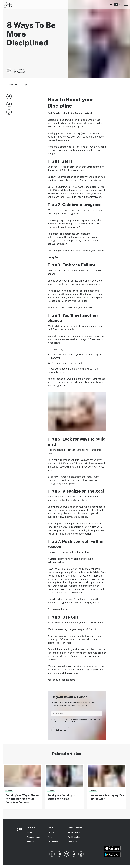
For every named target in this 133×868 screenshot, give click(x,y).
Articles (10, 85)
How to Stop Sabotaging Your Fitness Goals (107, 797)
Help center (53, 842)
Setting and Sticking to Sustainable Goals (61, 797)
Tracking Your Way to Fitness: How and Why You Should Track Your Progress (23, 799)
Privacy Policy (71, 722)
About (50, 828)
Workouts (31, 828)
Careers (51, 832)
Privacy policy (74, 832)
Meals (30, 832)
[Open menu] (127, 4)
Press (50, 837)
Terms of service (75, 828)
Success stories (34, 837)
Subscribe (61, 730)
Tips (25, 85)
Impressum (73, 842)
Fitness (18, 85)
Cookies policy (74, 837)
